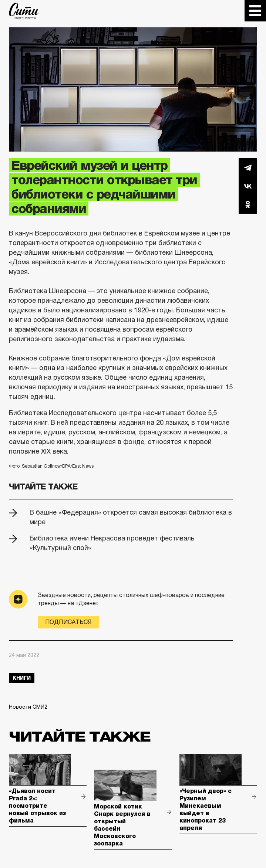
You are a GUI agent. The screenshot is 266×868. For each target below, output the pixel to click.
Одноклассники (248, 204)
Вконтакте (248, 186)
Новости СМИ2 (28, 707)
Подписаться (68, 622)
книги (22, 678)
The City (24, 11)
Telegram (248, 167)
